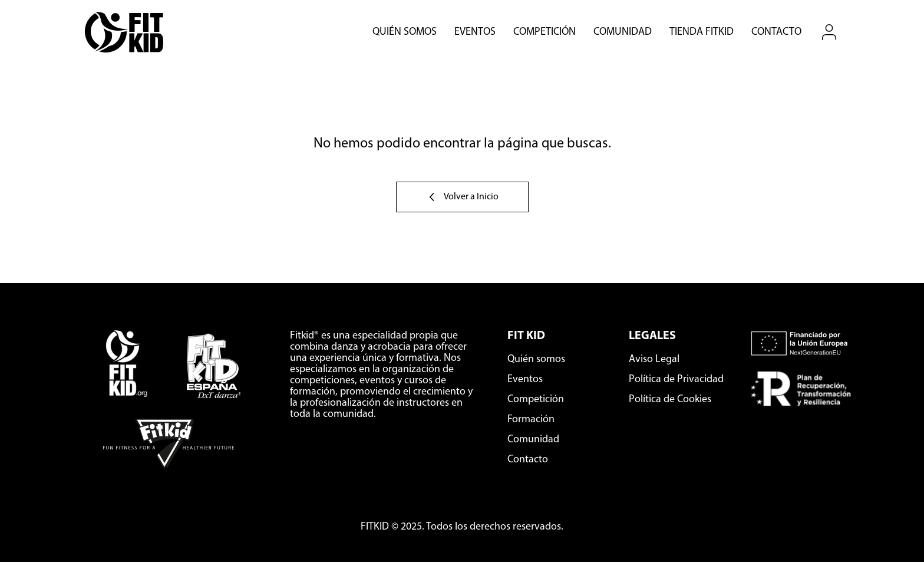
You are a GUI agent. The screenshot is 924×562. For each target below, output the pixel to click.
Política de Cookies (670, 400)
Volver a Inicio (462, 197)
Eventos (475, 32)
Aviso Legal (654, 359)
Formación (531, 420)
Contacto (776, 32)
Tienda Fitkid (702, 32)
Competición (544, 32)
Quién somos (405, 32)
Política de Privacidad (676, 379)
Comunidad (623, 32)
